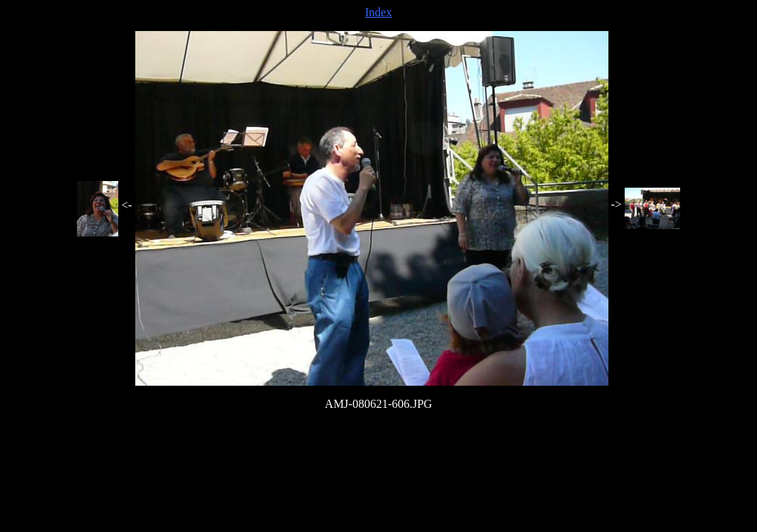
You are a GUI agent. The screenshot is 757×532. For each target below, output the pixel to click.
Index (378, 12)
